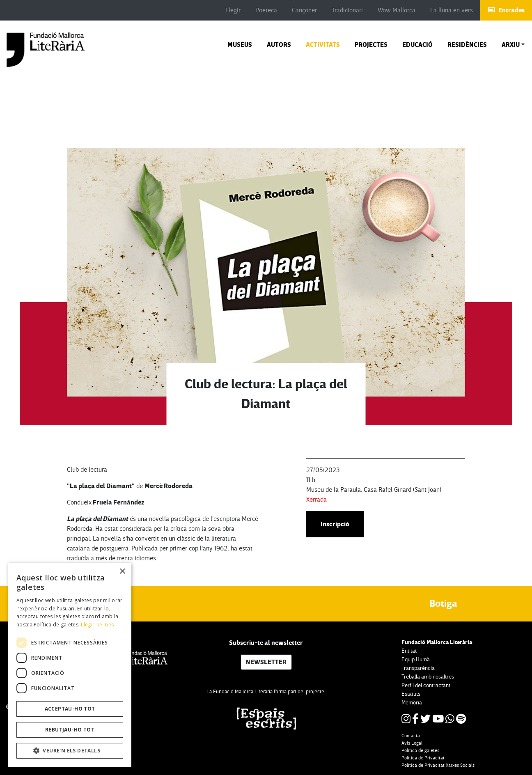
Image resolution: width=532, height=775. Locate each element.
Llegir (233, 10)
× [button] (122, 572)
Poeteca (266, 10)
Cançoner (304, 10)
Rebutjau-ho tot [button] (70, 730)
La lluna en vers (452, 10)
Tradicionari (347, 10)
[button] (513, 45)
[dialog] (70, 665)
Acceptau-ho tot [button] (70, 709)
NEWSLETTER (266, 662)
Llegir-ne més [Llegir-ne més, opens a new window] (97, 625)
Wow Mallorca (397, 10)
